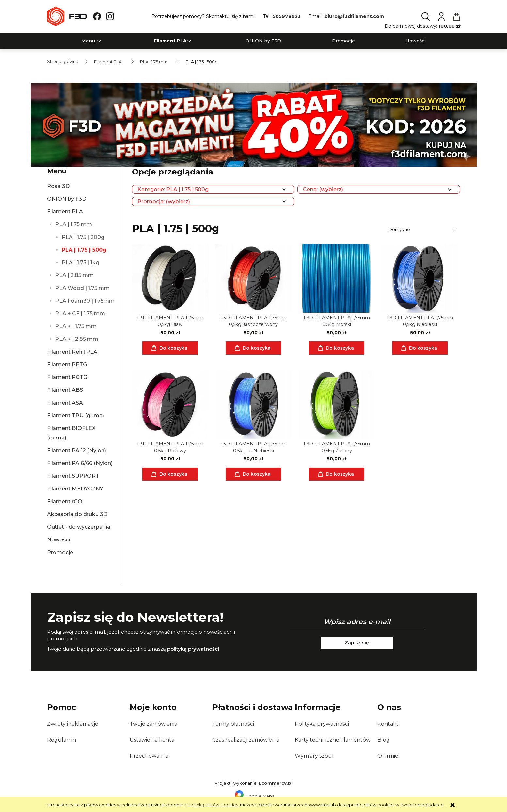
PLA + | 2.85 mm (77, 339)
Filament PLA (65, 212)
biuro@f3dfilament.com (354, 16)
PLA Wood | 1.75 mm (82, 288)
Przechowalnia (149, 756)
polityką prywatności (193, 649)
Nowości (58, 540)
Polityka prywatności (322, 724)
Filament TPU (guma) (76, 415)
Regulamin (62, 740)
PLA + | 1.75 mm (76, 326)
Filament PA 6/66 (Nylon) (80, 463)
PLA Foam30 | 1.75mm (85, 301)
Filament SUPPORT (73, 476)
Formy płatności (233, 724)
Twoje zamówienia (153, 724)
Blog (384, 740)
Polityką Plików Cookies (213, 805)
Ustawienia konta (152, 740)
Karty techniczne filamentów (333, 740)
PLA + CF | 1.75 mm (80, 314)
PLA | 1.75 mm (74, 224)
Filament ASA (65, 403)
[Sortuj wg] (423, 229)
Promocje (60, 552)
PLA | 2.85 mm (74, 275)
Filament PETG (67, 365)
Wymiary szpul (314, 756)
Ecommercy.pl (276, 783)
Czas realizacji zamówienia (246, 740)
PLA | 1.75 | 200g (83, 237)
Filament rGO (65, 501)
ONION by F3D (67, 199)
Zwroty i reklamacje (73, 724)
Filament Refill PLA (72, 352)
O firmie (388, 756)
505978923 (287, 16)
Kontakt (388, 724)
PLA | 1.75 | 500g (84, 250)
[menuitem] (88, 41)
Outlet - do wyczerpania (79, 527)
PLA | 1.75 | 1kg (80, 263)
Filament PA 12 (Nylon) (77, 450)
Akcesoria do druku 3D (77, 514)
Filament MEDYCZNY (75, 489)
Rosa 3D (58, 186)
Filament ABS (65, 390)
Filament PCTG (67, 377)
